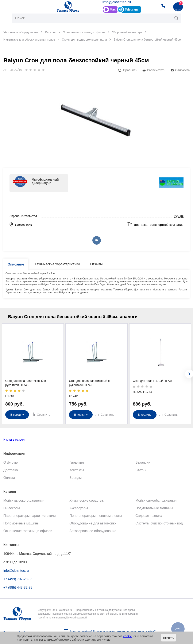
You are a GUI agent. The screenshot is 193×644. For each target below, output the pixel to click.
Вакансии (143, 462)
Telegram (131, 10)
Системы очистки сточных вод (159, 523)
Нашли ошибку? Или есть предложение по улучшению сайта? (113, 631)
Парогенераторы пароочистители (30, 516)
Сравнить (130, 70)
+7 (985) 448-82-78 (18, 587)
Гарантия (77, 462)
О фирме (11, 462)
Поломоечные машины (21, 523)
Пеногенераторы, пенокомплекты (96, 516)
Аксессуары (79, 508)
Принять (169, 638)
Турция (179, 216)
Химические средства (86, 500)
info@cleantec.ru (117, 2)
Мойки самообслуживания (156, 500)
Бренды (76, 478)
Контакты (77, 470)
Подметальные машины (154, 508)
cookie (128, 636)
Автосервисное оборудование (93, 531)
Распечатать (156, 70)
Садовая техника (149, 516)
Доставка (11, 470)
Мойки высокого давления (24, 500)
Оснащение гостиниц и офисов (28, 531)
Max (113, 10)
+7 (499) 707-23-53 (18, 579)
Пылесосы (12, 508)
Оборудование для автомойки (93, 523)
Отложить (182, 70)
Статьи (141, 470)
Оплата (9, 478)
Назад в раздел (14, 440)
